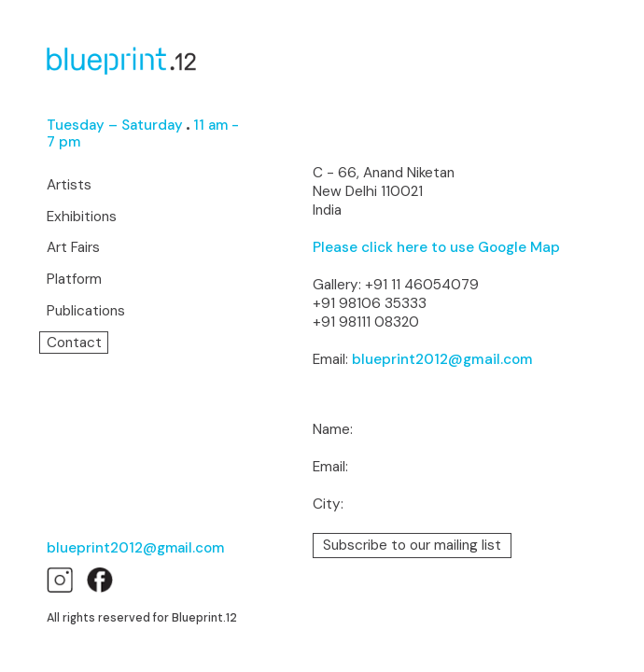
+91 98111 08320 (366, 322)
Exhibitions (82, 217)
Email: (330, 467)
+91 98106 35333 (370, 303)
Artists (69, 185)
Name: (333, 430)
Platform (74, 280)
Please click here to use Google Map (436, 247)
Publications (86, 311)
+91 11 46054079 (422, 285)
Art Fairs (73, 248)
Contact (74, 343)
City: (328, 504)
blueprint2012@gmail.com (135, 548)
